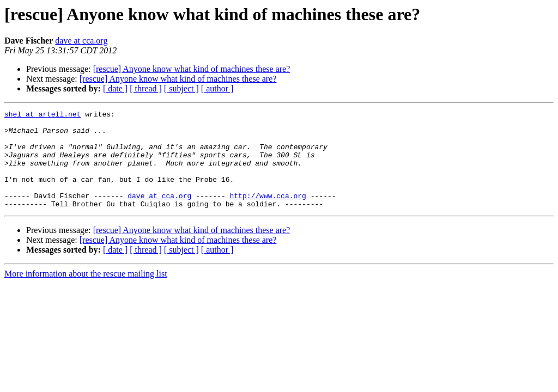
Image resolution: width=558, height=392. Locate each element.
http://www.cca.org (268, 213)
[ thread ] (146, 88)
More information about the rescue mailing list (86, 293)
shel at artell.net (43, 115)
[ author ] (217, 88)
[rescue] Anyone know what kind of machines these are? (192, 69)
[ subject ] (181, 88)
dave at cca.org (81, 41)
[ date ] (115, 88)
